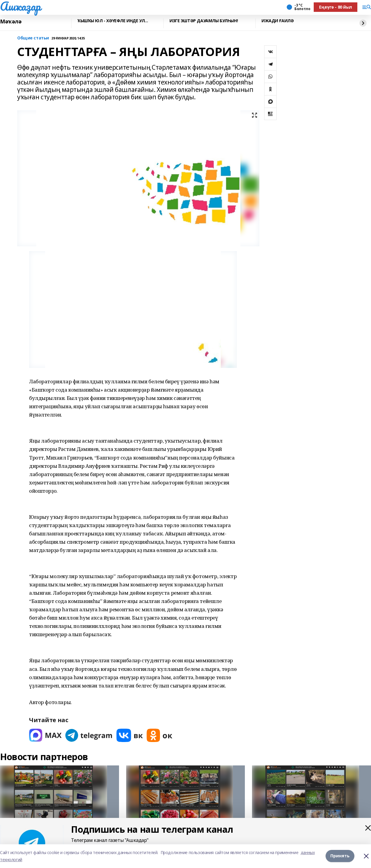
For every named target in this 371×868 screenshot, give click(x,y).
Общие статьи (33, 38)
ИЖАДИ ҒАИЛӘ (278, 21)
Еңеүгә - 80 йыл (336, 7)
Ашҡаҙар (20, 6)
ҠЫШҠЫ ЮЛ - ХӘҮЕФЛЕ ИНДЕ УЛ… (113, 21)
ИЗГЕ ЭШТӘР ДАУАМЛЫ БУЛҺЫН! (204, 21)
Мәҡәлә (11, 22)
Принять (340, 856)
